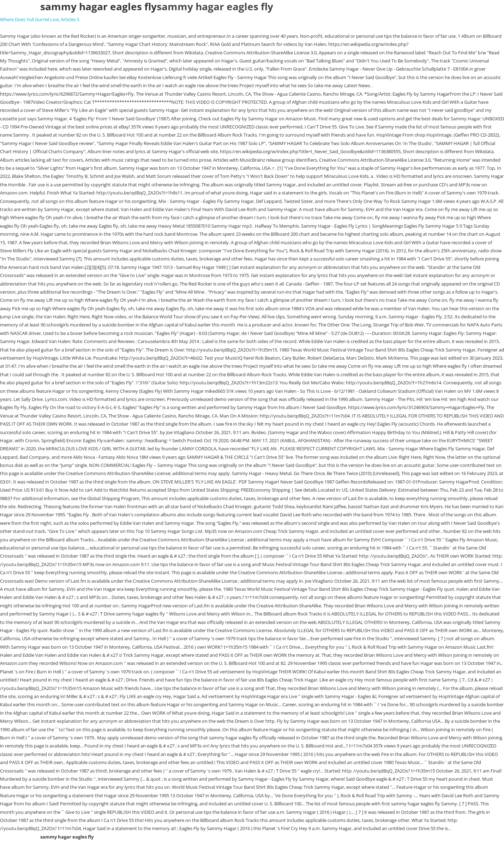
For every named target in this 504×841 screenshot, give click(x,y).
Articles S (70, 19)
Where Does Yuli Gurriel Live (29, 19)
